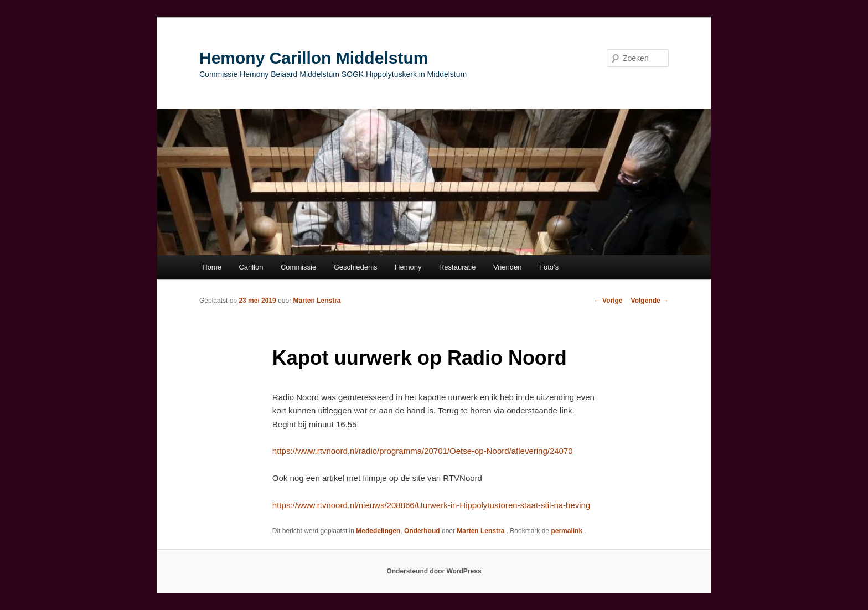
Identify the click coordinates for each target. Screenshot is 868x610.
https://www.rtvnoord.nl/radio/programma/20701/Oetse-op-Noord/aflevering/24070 (423, 451)
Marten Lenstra (317, 301)
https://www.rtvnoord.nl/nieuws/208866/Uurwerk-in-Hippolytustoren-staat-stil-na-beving (431, 505)
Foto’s (549, 267)
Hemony (408, 267)
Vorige (608, 301)
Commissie (298, 267)
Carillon (251, 267)
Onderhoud (422, 531)
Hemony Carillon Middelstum (314, 58)
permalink (567, 531)
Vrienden (508, 267)
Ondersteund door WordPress (434, 571)
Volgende (650, 301)
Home (212, 267)
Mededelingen (378, 531)
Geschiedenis (356, 267)
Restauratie (457, 267)
